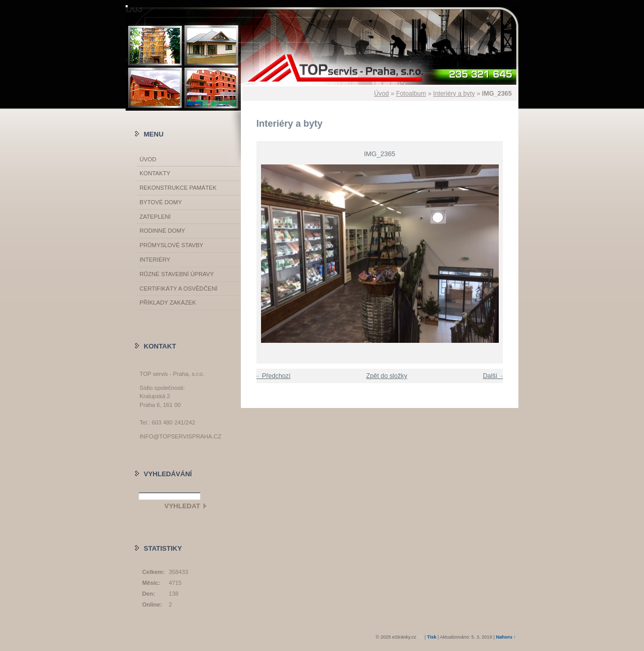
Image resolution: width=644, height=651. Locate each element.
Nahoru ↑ (506, 637)
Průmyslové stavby (171, 245)
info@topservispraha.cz (180, 436)
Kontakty (155, 173)
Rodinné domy (162, 231)
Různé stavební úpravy (177, 274)
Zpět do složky (386, 376)
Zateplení (155, 217)
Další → (494, 376)
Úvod (382, 94)
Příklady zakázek (168, 302)
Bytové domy (161, 202)
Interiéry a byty (454, 94)
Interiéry (155, 260)
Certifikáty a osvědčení (179, 289)
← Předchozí (272, 376)
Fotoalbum (411, 94)
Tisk (432, 637)
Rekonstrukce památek (178, 188)
